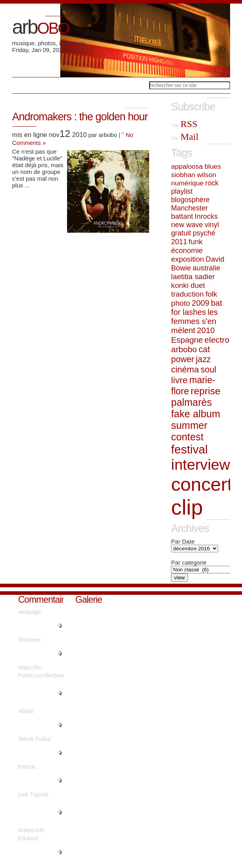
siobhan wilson (194, 175)
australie (207, 268)
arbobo (184, 349)
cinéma (185, 369)
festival (189, 449)
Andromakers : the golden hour (80, 117)
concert (202, 484)
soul (208, 369)
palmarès (191, 402)
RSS (184, 124)
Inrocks (206, 216)
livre (179, 380)
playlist (182, 191)
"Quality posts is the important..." (38, 626)
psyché (204, 233)
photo (181, 303)
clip (187, 507)
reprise (205, 391)
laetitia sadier (193, 277)
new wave (187, 225)
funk (196, 242)
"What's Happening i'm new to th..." (36, 693)
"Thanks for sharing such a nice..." (36, 812)
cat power (190, 354)
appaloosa (187, 166)
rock (212, 183)
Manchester (189, 208)
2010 (206, 330)
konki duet (188, 285)
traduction (187, 294)
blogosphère (190, 200)
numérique (187, 183)
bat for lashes (197, 308)
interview (201, 465)
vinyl (212, 225)
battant (182, 216)
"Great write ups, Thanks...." (39, 781)
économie (187, 250)
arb (41, 27)
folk (211, 294)
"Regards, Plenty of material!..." (39, 654)
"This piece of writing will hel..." (39, 852)
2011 (179, 242)
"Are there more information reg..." (40, 753)
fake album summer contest (196, 425)
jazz (204, 359)
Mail (185, 137)
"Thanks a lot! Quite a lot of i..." (39, 725)
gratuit (181, 233)
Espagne (187, 340)
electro (217, 340)
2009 (200, 303)
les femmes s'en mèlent (194, 321)
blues (212, 166)
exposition (187, 259)
